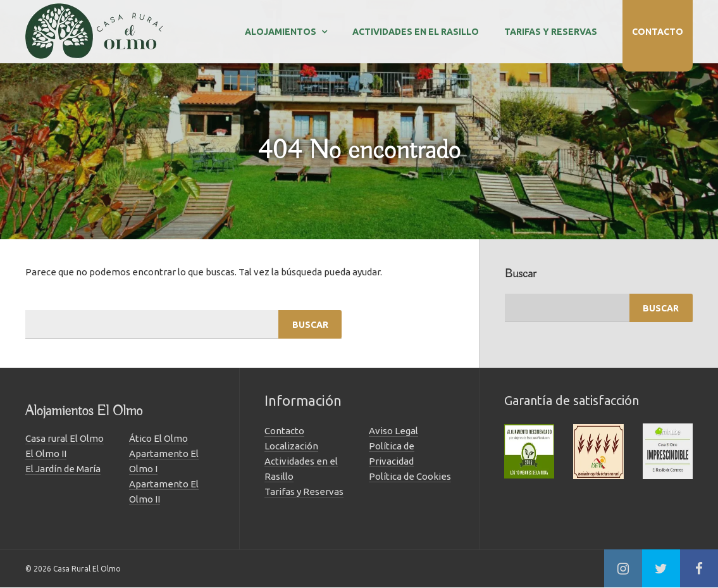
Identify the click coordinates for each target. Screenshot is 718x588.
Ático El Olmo (158, 438)
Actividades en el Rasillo (416, 32)
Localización (291, 446)
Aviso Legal (393, 431)
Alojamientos (281, 32)
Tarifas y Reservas (551, 32)
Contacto (658, 32)
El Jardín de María (63, 469)
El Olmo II (46, 454)
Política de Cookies (410, 476)
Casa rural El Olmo (65, 438)
